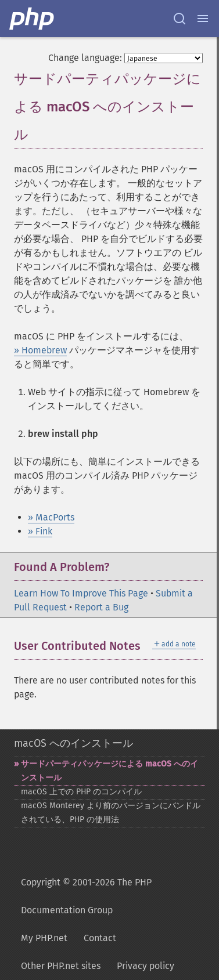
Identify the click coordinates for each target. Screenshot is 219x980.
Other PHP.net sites (61, 966)
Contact (100, 938)
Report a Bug (101, 607)
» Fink (40, 531)
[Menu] (203, 19)
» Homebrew (40, 350)
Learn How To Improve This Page (81, 593)
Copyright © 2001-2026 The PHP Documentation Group (86, 896)
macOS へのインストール (73, 743)
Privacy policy (146, 966)
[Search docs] (179, 19)
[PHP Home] (33, 19)
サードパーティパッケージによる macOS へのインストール (109, 771)
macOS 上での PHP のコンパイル (81, 792)
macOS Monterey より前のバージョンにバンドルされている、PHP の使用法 (111, 813)
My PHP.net (44, 938)
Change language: (85, 58)
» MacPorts (51, 517)
